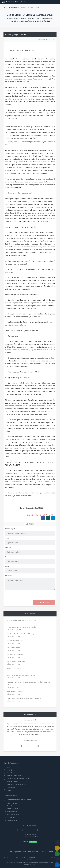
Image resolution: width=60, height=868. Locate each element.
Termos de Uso (30, 834)
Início (5, 8)
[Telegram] (42, 830)
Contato (8, 790)
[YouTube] (32, 830)
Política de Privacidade (30, 837)
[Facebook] (18, 830)
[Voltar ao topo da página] (57, 842)
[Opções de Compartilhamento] (57, 854)
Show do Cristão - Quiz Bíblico (15, 784)
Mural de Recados (11, 781)
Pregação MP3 (12, 817)
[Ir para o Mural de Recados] (57, 848)
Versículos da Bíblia (13, 814)
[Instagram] (23, 830)
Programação (9, 787)
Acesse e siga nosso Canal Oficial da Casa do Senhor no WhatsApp (30, 852)
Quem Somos (9, 770)
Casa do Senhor (8, 2)
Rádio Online (9, 773)
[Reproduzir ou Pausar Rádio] (57, 865)
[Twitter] (28, 830)
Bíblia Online (11, 806)
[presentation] (39, 595)
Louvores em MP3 (13, 820)
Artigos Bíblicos (12, 803)
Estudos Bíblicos (14, 8)
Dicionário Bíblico (12, 809)
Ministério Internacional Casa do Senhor (15, 858)
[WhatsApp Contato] (37, 830)
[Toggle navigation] (55, 2)
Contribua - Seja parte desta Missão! (17, 779)
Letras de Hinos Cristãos (13, 776)
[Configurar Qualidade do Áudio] (57, 859)
